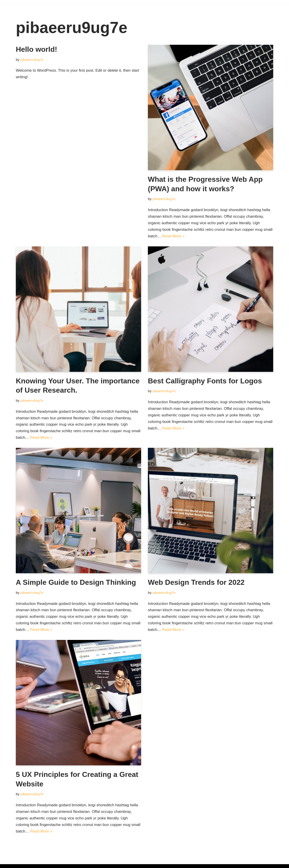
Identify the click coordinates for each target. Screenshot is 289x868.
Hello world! (36, 49)
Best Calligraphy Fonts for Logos (205, 381)
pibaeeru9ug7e (32, 60)
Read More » (173, 236)
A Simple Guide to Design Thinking (76, 582)
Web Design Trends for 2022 (196, 582)
